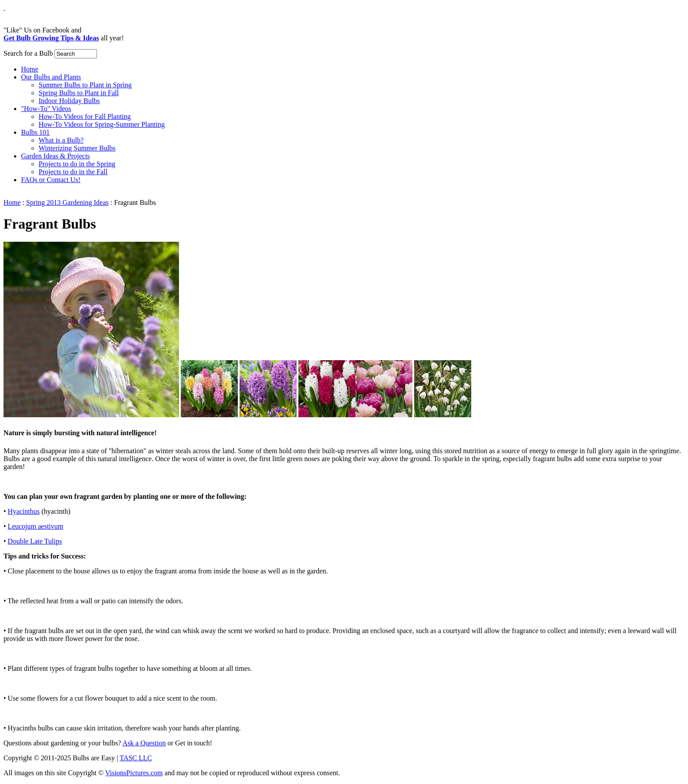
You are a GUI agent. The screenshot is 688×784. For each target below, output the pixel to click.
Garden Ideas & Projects (56, 156)
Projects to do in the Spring (77, 164)
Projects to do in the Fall (73, 172)
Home (30, 69)
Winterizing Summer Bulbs (77, 148)
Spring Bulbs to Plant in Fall (79, 93)
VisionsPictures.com (134, 773)
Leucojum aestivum (36, 526)
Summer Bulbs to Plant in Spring (85, 85)
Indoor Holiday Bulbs (69, 101)
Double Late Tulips (35, 541)
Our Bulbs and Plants (51, 77)
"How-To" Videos (46, 109)
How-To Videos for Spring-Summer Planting (102, 124)
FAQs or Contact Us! (51, 180)
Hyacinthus (24, 511)
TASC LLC (136, 758)
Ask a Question (144, 743)
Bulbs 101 (35, 132)
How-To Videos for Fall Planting (85, 116)
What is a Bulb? (61, 140)
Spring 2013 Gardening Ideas (68, 202)
